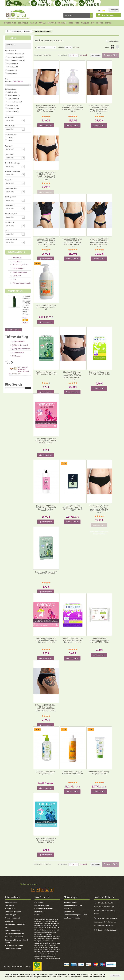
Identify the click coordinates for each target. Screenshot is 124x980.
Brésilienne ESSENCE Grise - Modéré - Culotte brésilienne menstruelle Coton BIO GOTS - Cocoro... (46, 708)
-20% (11, 137)
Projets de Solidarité (13, 931)
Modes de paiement (20, 272)
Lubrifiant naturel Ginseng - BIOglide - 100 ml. (99, 773)
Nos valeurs (17, 258)
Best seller (13, 105)
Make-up (34, 23)
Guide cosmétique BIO (14, 948)
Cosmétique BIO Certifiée (44, 908)
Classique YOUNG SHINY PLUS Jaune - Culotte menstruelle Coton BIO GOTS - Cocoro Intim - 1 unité (99, 243)
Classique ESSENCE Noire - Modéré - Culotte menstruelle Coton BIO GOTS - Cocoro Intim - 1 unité (99, 509)
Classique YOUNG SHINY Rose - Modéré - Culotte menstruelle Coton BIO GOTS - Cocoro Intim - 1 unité (46, 243)
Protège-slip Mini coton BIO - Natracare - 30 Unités (46, 573)
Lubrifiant (12, 73)
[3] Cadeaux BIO (18, 388)
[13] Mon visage (18, 351)
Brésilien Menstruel (16, 54)
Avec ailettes (14, 99)
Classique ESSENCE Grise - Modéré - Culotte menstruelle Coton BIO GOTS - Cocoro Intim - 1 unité (73, 243)
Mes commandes (70, 902)
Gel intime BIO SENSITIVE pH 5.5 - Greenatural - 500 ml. (46, 307)
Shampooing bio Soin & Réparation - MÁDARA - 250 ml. (27, 301)
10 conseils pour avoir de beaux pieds (24, 436)
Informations (16, 252)
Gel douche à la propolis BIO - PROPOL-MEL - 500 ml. (73, 773)
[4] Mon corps (17, 355)
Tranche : (9, 82)
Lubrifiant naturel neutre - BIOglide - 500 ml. (46, 773)
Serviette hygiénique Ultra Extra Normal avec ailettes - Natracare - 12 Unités (46, 640)
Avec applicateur (15, 102)
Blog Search (13, 471)
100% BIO (12, 92)
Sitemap (38, 915)
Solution (52, 23)
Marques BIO (39, 912)
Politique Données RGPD (14, 934)
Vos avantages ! (18, 269)
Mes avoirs (68, 908)
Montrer (61, 47)
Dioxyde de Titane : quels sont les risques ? (24, 426)
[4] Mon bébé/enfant (20, 366)
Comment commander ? (14, 937)
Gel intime (13, 67)
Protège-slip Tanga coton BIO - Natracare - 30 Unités (99, 373)
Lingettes (12, 70)
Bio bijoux (62, 23)
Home (70, 23)
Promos (100, 23)
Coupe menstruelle (16, 57)
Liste (117, 47)
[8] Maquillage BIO (19, 379)
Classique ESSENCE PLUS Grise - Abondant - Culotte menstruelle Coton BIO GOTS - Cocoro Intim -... (46, 108)
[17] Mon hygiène (19, 359)
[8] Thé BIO (16, 392)
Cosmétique (23, 23)
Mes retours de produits (73, 905)
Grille (113, 47)
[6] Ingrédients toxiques (21, 348)
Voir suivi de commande (21, 283)
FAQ (14, 279)
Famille (42, 23)
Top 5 (9, 409)
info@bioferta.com (110, 930)
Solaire (108, 23)
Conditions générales (20, 265)
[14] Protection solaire (20, 370)
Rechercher (91, 15)
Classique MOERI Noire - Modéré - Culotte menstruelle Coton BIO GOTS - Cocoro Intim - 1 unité (73, 376)
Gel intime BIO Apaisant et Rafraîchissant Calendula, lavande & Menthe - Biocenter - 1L (46, 508)
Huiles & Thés (10, 23)
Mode (77, 23)
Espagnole (13, 108)
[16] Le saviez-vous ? (20, 344)
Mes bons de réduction (72, 918)
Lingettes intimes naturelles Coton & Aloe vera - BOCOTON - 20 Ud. (99, 640)
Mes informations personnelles (75, 915)
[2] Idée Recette (18, 396)
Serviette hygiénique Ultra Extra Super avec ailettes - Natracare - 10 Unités (73, 640)
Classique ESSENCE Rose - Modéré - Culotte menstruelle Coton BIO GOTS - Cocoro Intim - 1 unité (46, 176)
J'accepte (115, 976)
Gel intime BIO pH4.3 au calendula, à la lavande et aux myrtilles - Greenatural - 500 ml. (73, 108)
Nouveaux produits (42, 905)
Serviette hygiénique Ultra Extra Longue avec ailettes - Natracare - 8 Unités (46, 441)
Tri (35, 47)
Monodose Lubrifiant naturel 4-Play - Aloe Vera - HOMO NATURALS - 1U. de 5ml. (73, 508)
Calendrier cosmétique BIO (15, 924)
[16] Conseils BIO (19, 340)
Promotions (15, 291)
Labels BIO (16, 276)
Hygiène (27, 31)
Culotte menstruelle (16, 60)
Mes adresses (69, 912)
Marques (85, 23)
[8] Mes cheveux (18, 362)
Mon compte (71, 897)
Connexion (114, 10)
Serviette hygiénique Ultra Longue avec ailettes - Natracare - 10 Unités (46, 840)
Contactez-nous (11, 902)
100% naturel (14, 95)
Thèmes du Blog (16, 337)
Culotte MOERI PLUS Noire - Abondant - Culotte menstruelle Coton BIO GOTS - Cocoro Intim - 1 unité (99, 109)
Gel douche (13, 64)
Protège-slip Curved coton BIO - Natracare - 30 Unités (46, 373)
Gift (93, 23)
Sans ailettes (14, 112)
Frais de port (17, 261)
